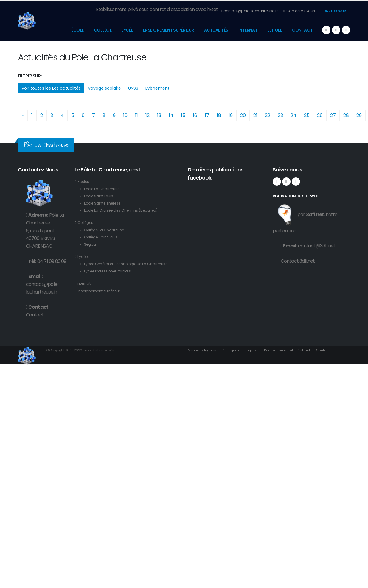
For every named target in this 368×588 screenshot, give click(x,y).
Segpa (91, 244)
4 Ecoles (82, 181)
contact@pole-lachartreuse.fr (249, 11)
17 (207, 115)
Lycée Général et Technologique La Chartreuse (130, 264)
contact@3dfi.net (317, 246)
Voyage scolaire (104, 88)
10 (125, 115)
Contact (302, 30)
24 (294, 115)
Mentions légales (203, 350)
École (77, 30)
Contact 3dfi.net (298, 261)
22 (268, 115)
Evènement (157, 88)
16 (195, 115)
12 (147, 115)
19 (231, 115)
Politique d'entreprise (241, 350)
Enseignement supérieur (169, 30)
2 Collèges (85, 223)
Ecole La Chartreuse (103, 189)
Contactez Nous (299, 11)
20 (243, 115)
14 (171, 115)
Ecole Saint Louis (100, 196)
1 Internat (83, 283)
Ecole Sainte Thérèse (104, 203)
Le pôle (275, 30)
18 (219, 115)
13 (159, 115)
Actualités (216, 30)
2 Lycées (83, 256)
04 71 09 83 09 (335, 11)
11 (136, 115)
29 (359, 115)
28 (346, 115)
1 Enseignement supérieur (99, 291)
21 (255, 115)
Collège (103, 30)
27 (333, 115)
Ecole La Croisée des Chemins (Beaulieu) (124, 210)
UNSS (133, 88)
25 (307, 115)
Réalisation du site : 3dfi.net (288, 350)
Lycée (127, 30)
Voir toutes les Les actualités (51, 88)
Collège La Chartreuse (106, 230)
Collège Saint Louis (102, 237)
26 (320, 115)
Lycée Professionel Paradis (110, 271)
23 (280, 115)
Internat (248, 30)
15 (183, 115)
